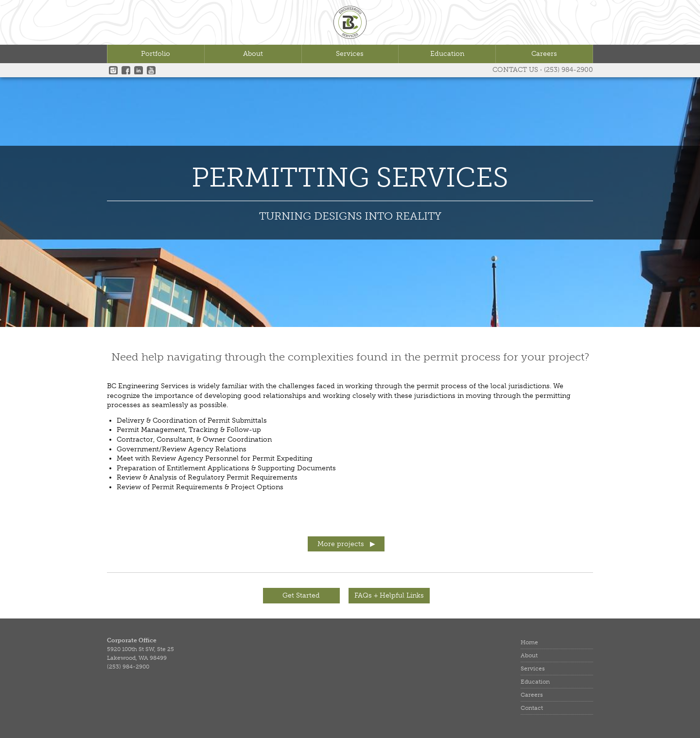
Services (350, 54)
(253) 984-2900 (569, 70)
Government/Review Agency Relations (182, 449)
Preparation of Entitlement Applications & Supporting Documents (226, 468)
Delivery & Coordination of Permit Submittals (192, 420)
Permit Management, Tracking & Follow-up (189, 430)
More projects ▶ (346, 544)
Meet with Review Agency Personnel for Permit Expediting (215, 458)
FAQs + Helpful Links (389, 595)
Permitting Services (350, 179)
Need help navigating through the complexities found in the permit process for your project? (350, 357)
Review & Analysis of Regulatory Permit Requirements (207, 477)
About (253, 54)
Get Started (301, 595)
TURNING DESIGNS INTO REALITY (350, 216)
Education (447, 54)
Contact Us (515, 70)
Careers (544, 54)
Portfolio (156, 54)
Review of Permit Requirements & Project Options (200, 487)
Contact (532, 708)
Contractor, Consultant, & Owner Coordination (194, 439)
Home (529, 642)
